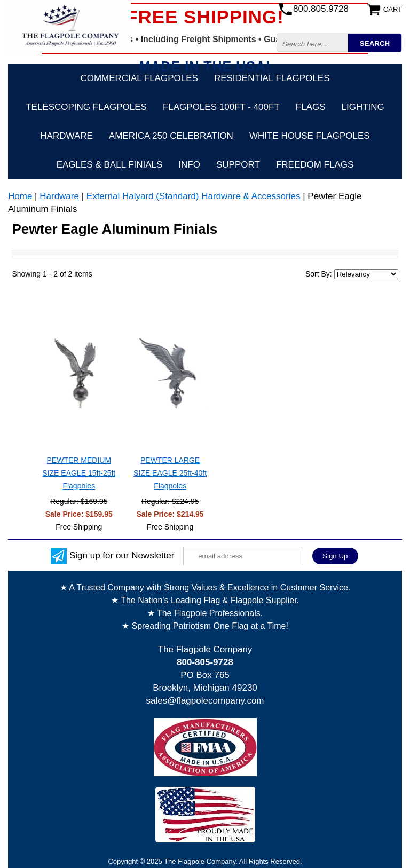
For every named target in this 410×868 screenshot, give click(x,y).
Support (238, 165)
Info (189, 165)
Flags (311, 107)
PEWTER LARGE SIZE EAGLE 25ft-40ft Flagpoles (170, 473)
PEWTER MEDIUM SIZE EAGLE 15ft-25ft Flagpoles (79, 473)
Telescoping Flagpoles (86, 107)
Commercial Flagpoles (139, 78)
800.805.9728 (321, 9)
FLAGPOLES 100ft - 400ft (221, 107)
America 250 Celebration (171, 136)
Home (20, 196)
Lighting (363, 107)
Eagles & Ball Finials (110, 165)
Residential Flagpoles (272, 78)
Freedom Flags (315, 165)
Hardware (66, 136)
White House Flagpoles (310, 136)
